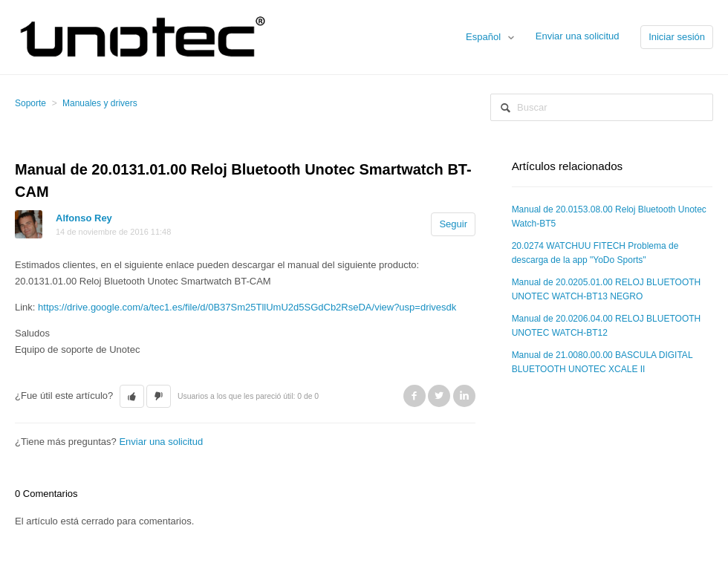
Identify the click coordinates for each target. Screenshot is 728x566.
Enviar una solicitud (578, 36)
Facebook (415, 396)
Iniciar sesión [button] (677, 37)
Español (485, 37)
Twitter (439, 396)
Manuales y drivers (100, 103)
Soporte (30, 103)
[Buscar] (602, 107)
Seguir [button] (453, 224)
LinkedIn (464, 396)
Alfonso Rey (84, 218)
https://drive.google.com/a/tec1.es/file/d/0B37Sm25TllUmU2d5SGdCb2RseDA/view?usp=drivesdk (247, 307)
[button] (132, 397)
